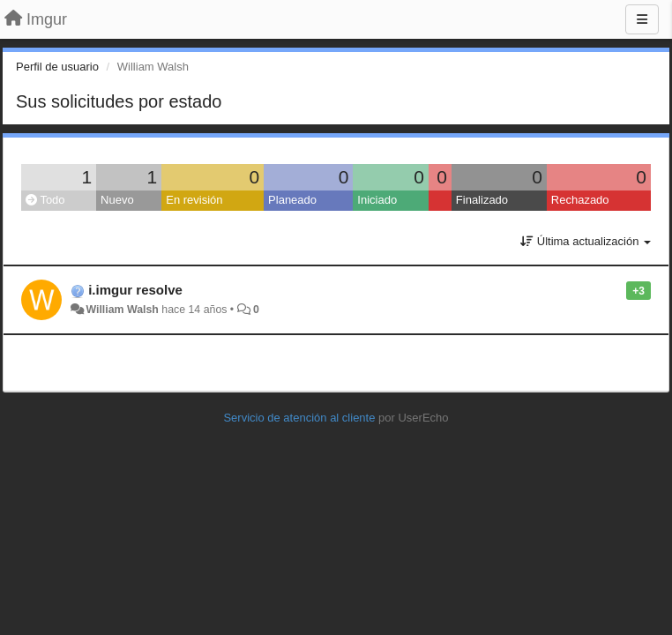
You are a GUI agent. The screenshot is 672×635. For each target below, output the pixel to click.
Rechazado (580, 200)
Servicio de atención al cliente (301, 418)
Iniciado (377, 200)
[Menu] (642, 19)
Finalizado (482, 200)
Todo (45, 200)
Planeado (292, 200)
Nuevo (117, 200)
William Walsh (122, 310)
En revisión (194, 200)
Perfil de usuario (57, 67)
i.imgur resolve (135, 290)
